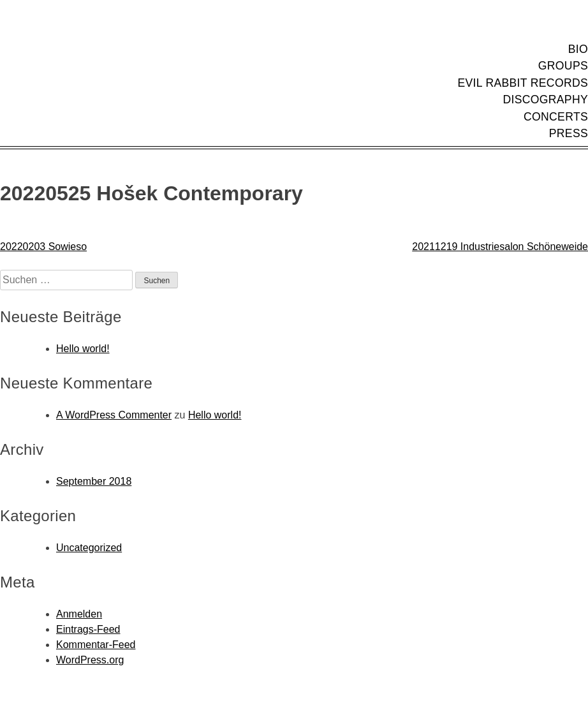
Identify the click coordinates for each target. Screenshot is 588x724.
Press (569, 133)
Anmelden (79, 614)
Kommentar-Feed (96, 645)
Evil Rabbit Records (523, 83)
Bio (578, 49)
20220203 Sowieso (43, 247)
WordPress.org (90, 660)
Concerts (556, 117)
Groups (563, 66)
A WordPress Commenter (114, 415)
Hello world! (83, 349)
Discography (545, 100)
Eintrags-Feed (88, 629)
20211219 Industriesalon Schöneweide (500, 247)
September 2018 (94, 481)
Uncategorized (89, 548)
